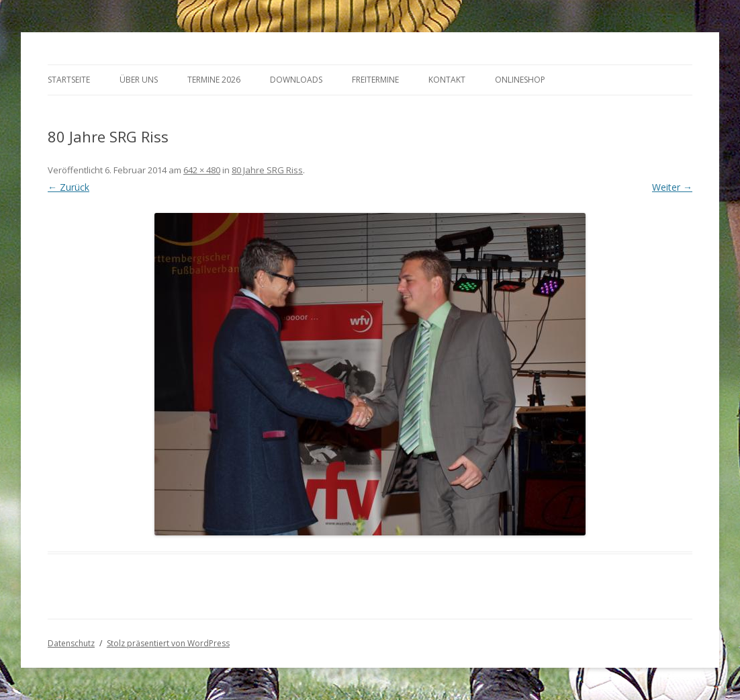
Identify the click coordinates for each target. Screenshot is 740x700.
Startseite (69, 80)
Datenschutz (71, 643)
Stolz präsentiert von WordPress (168, 643)
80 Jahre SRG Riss (267, 170)
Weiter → (672, 187)
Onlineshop (520, 80)
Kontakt (447, 80)
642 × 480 (202, 170)
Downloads (296, 80)
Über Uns (139, 80)
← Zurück (68, 187)
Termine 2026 (214, 80)
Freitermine (375, 80)
